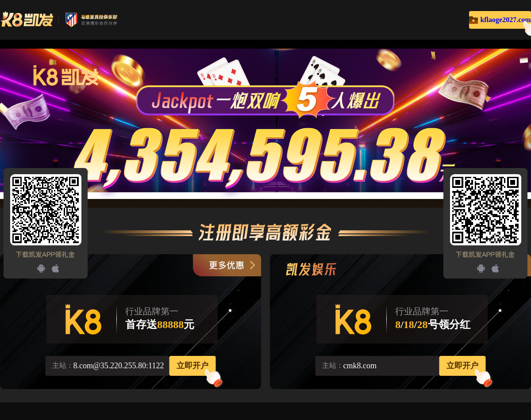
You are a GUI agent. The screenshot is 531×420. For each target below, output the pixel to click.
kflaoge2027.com (505, 20)
